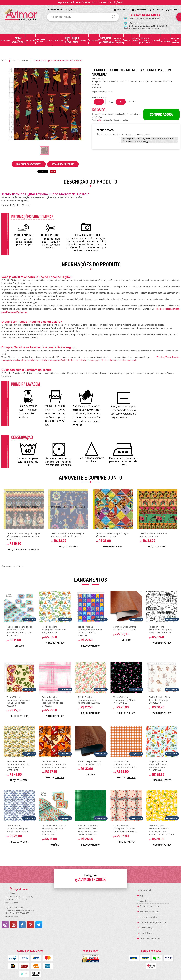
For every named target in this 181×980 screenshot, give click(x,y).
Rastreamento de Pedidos (151, 938)
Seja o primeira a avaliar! (103, 92)
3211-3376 (12, 917)
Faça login (68, 10)
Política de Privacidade (149, 912)
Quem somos (140, 10)
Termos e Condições (148, 917)
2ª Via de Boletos (147, 933)
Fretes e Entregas (147, 928)
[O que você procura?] (113, 17)
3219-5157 (136, 23)
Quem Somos (145, 901)
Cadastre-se (174, 10)
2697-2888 (12, 903)
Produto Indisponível (24, 509)
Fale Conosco (158, 10)
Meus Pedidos (123, 10)
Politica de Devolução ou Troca (153, 922)
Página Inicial (145, 890)
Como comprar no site (149, 906)
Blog (141, 895)
